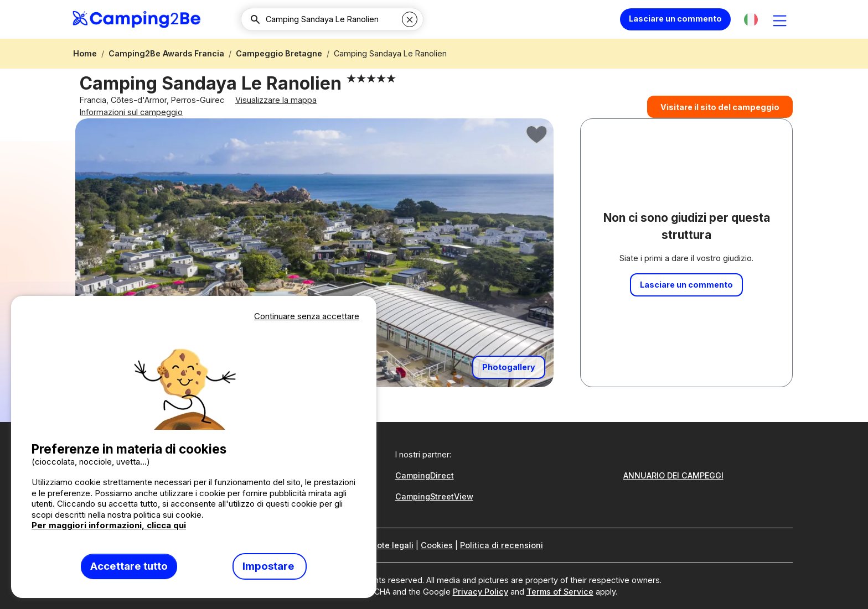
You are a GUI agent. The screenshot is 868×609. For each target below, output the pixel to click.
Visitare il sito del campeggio (720, 115)
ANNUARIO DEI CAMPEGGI (673, 475)
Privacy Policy (480, 592)
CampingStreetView (434, 496)
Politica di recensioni (502, 545)
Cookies (437, 545)
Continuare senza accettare (307, 316)
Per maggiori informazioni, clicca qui (109, 525)
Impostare (270, 566)
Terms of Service (560, 592)
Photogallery (509, 389)
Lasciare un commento (675, 19)
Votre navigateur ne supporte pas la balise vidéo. (194, 377)
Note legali (392, 545)
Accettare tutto (129, 566)
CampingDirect (425, 475)
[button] (751, 20)
